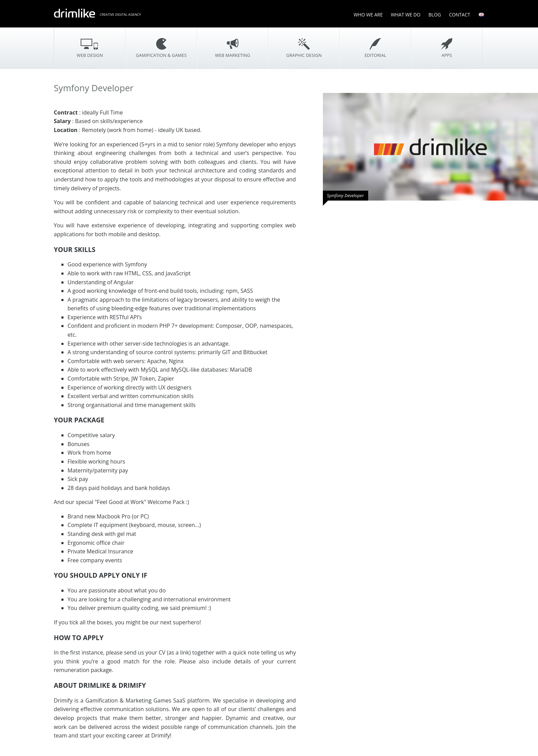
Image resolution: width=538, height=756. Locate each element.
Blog (435, 15)
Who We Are (368, 15)
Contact (460, 15)
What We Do (406, 15)
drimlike (74, 13)
